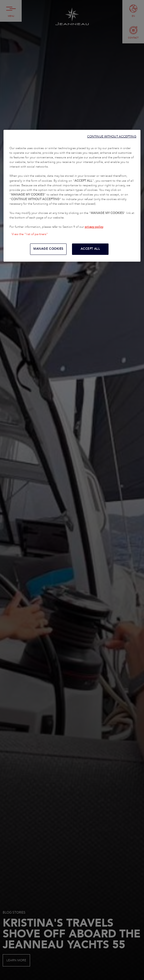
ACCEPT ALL (90, 249)
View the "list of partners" (30, 234)
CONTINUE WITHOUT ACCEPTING (112, 137)
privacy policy (94, 227)
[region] (72, 196)
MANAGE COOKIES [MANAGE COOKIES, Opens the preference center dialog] (48, 249)
